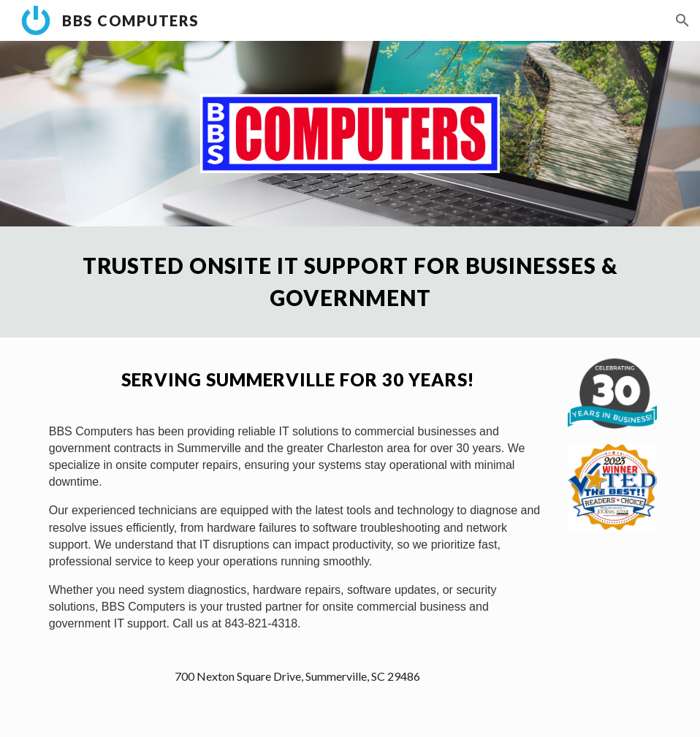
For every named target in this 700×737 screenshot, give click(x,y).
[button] (682, 20)
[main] (350, 282)
